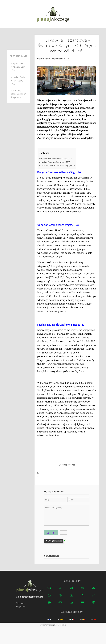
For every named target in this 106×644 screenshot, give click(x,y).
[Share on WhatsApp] (38, 473)
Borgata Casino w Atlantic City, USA (18, 67)
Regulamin (21, 606)
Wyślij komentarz (54, 541)
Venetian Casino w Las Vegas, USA (18, 81)
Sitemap (20, 603)
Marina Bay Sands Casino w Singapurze (18, 94)
